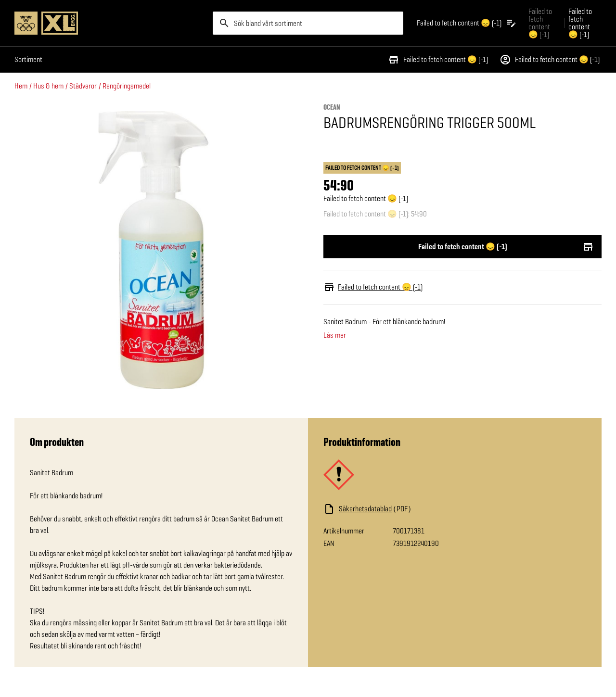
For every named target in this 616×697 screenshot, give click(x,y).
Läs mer (335, 335)
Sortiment (28, 59)
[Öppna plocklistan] (467, 23)
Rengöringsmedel (127, 86)
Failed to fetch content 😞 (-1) (438, 60)
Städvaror (83, 86)
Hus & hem (48, 86)
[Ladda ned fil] (420, 509)
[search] (308, 23)
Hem (21, 86)
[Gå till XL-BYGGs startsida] (110, 23)
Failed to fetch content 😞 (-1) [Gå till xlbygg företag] (540, 23)
